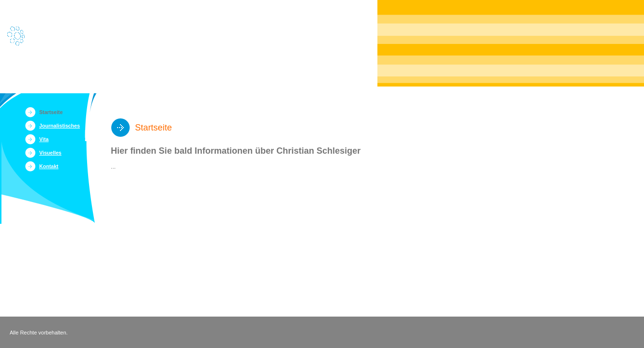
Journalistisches (60, 126)
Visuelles (50, 153)
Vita (44, 139)
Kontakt (49, 166)
